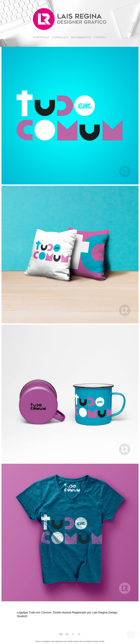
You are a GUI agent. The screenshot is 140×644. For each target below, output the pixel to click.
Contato (100, 37)
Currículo (60, 37)
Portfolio (41, 37)
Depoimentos (81, 37)
